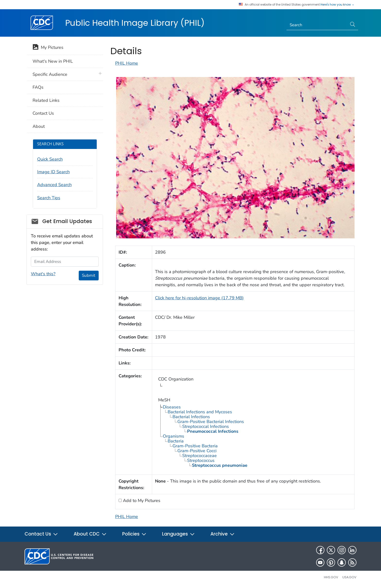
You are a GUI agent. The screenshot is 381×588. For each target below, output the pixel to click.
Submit (89, 275)
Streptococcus (201, 460)
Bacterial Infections (191, 417)
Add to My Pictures (141, 501)
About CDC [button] (90, 534)
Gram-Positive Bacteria (195, 446)
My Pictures (48, 48)
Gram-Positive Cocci (197, 451)
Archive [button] (223, 534)
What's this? (43, 274)
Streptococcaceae (199, 456)
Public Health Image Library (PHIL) (135, 23)
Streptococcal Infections (206, 426)
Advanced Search (54, 185)
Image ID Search (53, 172)
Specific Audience (50, 74)
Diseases (172, 407)
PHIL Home (127, 63)
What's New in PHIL (53, 61)
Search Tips (49, 198)
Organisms (173, 436)
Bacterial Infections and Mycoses (200, 412)
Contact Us (43, 113)
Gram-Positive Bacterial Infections (211, 422)
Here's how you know (338, 5)
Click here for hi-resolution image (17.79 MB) (199, 298)
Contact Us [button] (41, 534)
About (39, 126)
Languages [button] (178, 534)
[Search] (317, 25)
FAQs (38, 87)
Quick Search (50, 159)
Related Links (46, 100)
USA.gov (349, 577)
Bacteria (176, 441)
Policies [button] (134, 534)
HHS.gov (331, 577)
